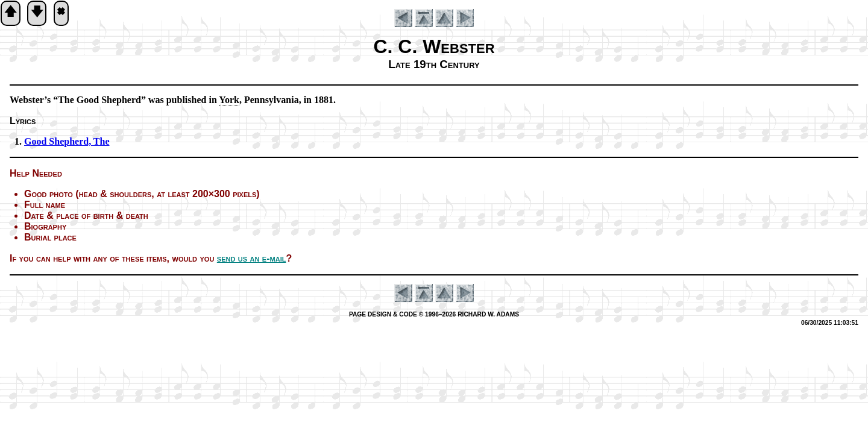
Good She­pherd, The (67, 141)
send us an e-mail (252, 258)
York (229, 100)
